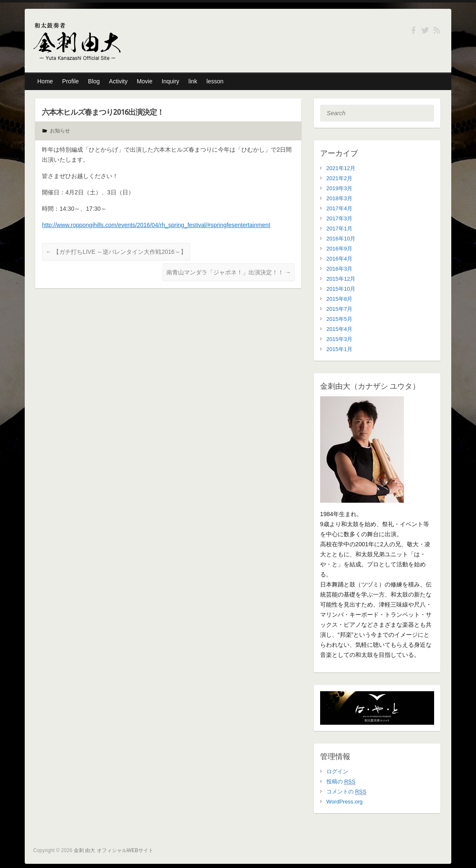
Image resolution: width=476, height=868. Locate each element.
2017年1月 (339, 229)
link (193, 81)
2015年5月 (339, 319)
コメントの (346, 792)
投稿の (341, 781)
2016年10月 (341, 239)
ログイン (337, 771)
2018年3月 (339, 198)
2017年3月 (339, 218)
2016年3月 (339, 269)
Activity (118, 81)
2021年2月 (339, 178)
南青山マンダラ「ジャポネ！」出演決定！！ (229, 272)
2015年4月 (339, 329)
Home (45, 81)
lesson (215, 81)
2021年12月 (341, 168)
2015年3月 (339, 339)
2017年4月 (339, 208)
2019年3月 (339, 188)
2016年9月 (339, 249)
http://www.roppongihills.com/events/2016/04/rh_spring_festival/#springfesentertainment (156, 225)
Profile (70, 81)
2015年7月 (339, 309)
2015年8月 (339, 299)
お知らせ (60, 131)
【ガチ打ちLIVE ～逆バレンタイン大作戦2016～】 (116, 252)
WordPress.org (344, 802)
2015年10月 (341, 289)
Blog (94, 81)
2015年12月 (341, 279)
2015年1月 (339, 349)
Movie (144, 81)
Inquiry (171, 81)
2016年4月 (339, 259)
